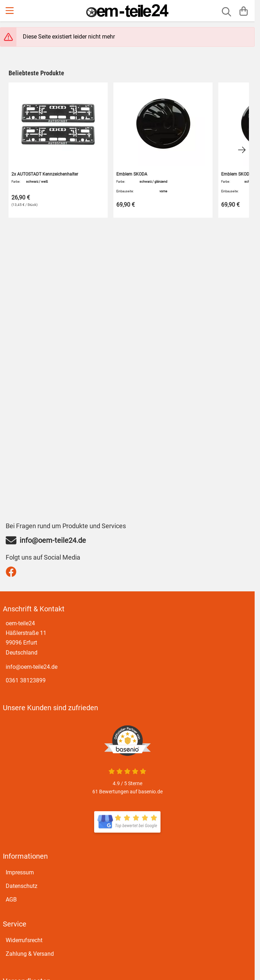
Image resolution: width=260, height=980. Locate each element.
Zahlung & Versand (30, 954)
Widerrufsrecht (24, 940)
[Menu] (10, 11)
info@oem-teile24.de (32, 667)
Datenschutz (22, 886)
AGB (11, 900)
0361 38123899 (26, 680)
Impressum (20, 872)
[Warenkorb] (244, 11)
